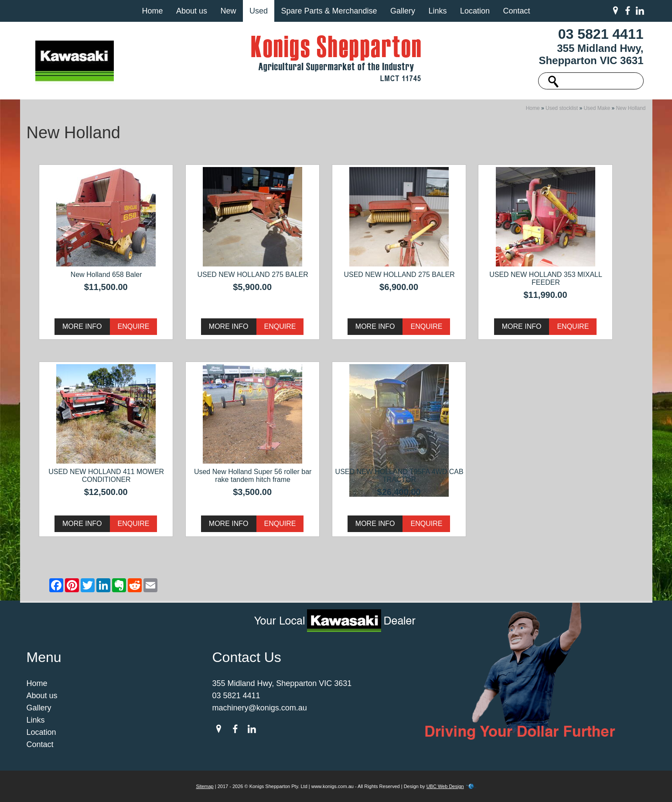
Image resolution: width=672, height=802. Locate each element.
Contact (516, 11)
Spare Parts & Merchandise (329, 11)
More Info (82, 326)
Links (437, 11)
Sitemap (205, 786)
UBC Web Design (445, 786)
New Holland (631, 108)
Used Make (597, 108)
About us (192, 11)
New (228, 11)
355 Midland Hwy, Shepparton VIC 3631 (591, 54)
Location (475, 11)
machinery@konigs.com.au (260, 708)
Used (259, 11)
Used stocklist (562, 108)
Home (152, 11)
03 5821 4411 (601, 34)
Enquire (134, 326)
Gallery (403, 11)
